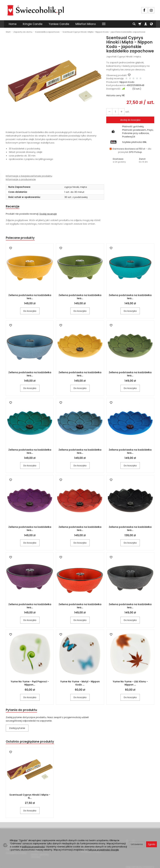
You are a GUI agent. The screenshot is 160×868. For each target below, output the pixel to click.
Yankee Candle (59, 24)
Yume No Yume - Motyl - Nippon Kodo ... (80, 684)
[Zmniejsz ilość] (120, 112)
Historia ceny (115, 95)
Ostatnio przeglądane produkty (32, 743)
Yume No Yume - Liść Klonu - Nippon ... (130, 684)
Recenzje (13, 207)
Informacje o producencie (21, 179)
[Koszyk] (140, 24)
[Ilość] (115, 112)
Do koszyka (30, 312)
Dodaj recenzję (48, 214)
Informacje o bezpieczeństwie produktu (29, 176)
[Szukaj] (134, 24)
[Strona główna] (35, 10)
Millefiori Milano (86, 24)
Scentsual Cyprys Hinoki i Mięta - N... (30, 798)
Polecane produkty (21, 238)
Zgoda (151, 844)
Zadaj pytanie (17, 729)
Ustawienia (137, 844)
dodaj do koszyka (130, 120)
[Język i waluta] (151, 24)
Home (13, 24)
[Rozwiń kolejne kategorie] (104, 24)
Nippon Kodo (127, 82)
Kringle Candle (33, 24)
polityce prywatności (33, 847)
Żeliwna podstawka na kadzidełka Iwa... (30, 298)
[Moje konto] (146, 24)
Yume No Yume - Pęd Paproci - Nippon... (30, 684)
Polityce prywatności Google (103, 850)
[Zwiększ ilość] (109, 112)
